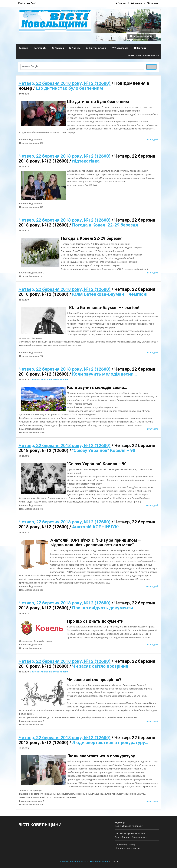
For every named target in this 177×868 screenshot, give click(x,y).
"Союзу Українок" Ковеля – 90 (104, 450)
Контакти (137, 3)
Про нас (75, 48)
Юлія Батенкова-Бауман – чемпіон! (110, 294)
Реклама (153, 3)
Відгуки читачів (96, 48)
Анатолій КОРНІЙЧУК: (96, 527)
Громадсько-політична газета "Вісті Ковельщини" (83, 862)
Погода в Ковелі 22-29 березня (105, 225)
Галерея (58, 48)
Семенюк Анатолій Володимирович (50, 380)
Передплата (120, 48)
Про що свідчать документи (103, 608)
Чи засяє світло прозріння (100, 666)
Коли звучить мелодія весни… (104, 374)
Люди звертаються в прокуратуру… (110, 742)
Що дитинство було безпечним (69, 88)
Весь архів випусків (141, 36)
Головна (121, 3)
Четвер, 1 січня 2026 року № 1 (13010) (144, 55)
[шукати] (82, 66)
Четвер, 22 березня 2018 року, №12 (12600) (65, 83)
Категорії (40, 48)
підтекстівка (86, 161)
